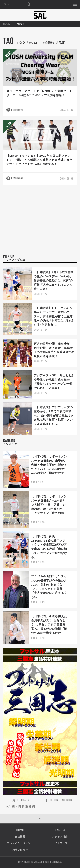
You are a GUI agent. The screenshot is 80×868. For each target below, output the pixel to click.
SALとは (60, 830)
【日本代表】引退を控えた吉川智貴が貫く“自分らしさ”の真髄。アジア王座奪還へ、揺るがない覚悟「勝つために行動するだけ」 (49, 625)
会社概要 (20, 837)
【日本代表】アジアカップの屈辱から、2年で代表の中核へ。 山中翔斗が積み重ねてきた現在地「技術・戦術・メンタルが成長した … (54, 416)
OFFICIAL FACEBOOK (61, 801)
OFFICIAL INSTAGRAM (23, 807)
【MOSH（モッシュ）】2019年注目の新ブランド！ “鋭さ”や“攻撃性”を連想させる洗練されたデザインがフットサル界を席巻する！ (39, 160)
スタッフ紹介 (60, 837)
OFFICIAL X (23, 801)
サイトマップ (60, 843)
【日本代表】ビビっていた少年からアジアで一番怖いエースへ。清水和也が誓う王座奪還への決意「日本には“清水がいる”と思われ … (54, 316)
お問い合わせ (20, 850)
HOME (7, 24)
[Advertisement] (40, 222)
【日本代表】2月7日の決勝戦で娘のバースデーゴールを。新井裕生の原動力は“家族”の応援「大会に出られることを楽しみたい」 (54, 280)
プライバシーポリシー (20, 843)
